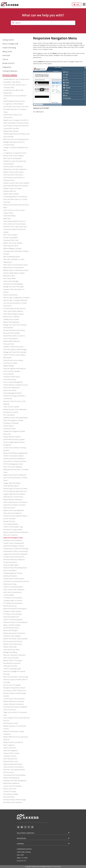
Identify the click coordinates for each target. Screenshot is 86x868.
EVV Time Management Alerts (13, 464)
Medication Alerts (9, 276)
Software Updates (10, 75)
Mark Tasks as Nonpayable (12, 158)
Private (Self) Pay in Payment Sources (16, 385)
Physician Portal (9, 344)
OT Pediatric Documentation (13, 603)
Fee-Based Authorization (12, 377)
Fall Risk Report (9, 426)
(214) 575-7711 (22, 861)
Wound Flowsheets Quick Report (14, 330)
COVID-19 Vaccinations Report (14, 456)
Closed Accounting (10, 791)
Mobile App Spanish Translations (14, 633)
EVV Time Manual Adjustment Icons (15, 491)
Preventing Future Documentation (15, 775)
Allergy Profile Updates (11, 131)
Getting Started (8, 40)
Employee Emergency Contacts (14, 546)
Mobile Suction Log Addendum (14, 510)
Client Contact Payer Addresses (14, 590)
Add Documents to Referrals (13, 167)
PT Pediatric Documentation (13, 614)
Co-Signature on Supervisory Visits (15, 153)
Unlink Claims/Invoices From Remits (15, 502)
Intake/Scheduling (9, 48)
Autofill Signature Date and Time (14, 101)
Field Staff (6, 55)
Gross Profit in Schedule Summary (15, 461)
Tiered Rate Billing (9, 216)
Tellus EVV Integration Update (13, 420)
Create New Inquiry (10, 379)
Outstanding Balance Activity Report (15, 197)
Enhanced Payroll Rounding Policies (15, 568)
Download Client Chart (11, 240)
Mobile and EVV (8, 63)
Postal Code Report (10, 570)
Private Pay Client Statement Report (15, 516)
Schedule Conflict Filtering (12, 611)
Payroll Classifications (11, 295)
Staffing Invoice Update (11, 319)
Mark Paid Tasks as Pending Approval (16, 139)
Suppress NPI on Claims (11, 753)
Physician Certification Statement (14, 655)
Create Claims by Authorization (14, 579)
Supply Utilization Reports (12, 437)
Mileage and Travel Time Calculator (15, 352)
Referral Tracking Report (11, 778)
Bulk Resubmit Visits (10, 606)
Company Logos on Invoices (13, 600)
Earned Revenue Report (11, 628)
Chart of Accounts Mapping (13, 467)
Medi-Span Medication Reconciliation (16, 186)
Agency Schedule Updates (12, 625)
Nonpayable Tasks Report (12, 82)
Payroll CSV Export (10, 748)
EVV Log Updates (9, 415)
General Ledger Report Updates (14, 273)
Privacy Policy (57, 867)
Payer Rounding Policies (11, 617)
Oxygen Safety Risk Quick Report (14, 494)
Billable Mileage (9, 366)
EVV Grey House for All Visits (13, 641)
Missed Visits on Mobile (11, 317)
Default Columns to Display (13, 188)
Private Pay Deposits (10, 562)
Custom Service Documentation (14, 699)
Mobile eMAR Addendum (12, 341)
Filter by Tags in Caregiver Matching (15, 300)
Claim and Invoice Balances (13, 513)
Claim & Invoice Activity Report (14, 767)
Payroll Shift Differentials (12, 388)
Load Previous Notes (10, 363)
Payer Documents (9, 508)
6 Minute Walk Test (10, 191)
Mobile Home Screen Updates (14, 156)
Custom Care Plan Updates (13, 786)
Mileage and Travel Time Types (14, 287)
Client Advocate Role (10, 759)
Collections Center (10, 429)
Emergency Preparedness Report (14, 688)
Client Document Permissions (13, 175)
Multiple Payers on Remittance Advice (16, 270)
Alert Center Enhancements (13, 592)
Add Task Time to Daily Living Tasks (15, 227)
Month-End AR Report (11, 630)
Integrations (7, 67)
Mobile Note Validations (12, 783)
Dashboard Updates (10, 576)
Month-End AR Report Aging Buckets (15, 453)
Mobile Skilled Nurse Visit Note (14, 701)
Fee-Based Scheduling (11, 423)
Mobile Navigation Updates (13, 248)
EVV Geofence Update (11, 794)
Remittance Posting (10, 584)
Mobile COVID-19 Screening (13, 660)
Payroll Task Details (10, 390)
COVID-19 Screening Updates (13, 587)
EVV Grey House (9, 772)
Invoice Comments (10, 519)
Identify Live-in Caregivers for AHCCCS (16, 120)
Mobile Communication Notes (13, 172)
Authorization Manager (11, 281)
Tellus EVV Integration (11, 751)
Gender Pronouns (9, 521)
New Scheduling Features (12, 257)
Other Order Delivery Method (13, 311)
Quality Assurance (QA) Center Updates (16, 183)
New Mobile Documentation (13, 802)
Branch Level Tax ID (10, 789)
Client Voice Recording (11, 658)
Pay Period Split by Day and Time (14, 308)
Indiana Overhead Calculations (14, 704)
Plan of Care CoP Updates (12, 685)
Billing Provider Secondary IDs (13, 742)
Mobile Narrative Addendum (13, 499)
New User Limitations (11, 535)
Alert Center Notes (10, 278)
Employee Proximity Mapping (13, 284)
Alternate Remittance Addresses (14, 560)
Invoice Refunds (9, 374)
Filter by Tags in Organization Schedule (16, 298)
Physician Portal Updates (12, 333)
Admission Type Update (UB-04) (14, 770)
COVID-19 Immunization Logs (13, 527)
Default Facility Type (10, 647)
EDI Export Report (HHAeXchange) (15, 800)
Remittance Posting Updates (13, 530)
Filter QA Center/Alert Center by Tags (16, 677)
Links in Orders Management (13, 382)
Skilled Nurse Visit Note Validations (15, 169)
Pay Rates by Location (11, 412)
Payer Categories (9, 745)
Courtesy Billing (8, 595)
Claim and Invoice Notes (12, 650)
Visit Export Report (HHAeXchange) (15, 349)
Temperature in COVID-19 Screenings (16, 549)
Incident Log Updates (11, 238)
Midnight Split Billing (10, 652)
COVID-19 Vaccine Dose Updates (14, 355)
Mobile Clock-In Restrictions (13, 644)
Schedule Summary (10, 756)
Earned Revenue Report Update (14, 439)
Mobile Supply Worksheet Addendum (16, 532)
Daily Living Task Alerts (11, 246)
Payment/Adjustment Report (13, 764)
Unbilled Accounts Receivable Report (16, 418)
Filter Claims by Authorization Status (16, 265)
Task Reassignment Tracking (13, 573)
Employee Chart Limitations (13, 540)
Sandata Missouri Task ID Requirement (16, 79)
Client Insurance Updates (12, 371)
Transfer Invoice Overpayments (14, 543)
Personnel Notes (9, 797)
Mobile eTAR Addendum (11, 322)
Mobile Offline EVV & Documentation (16, 737)
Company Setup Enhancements (14, 557)
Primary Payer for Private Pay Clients (15, 489)
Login (77, 4)
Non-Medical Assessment (12, 663)
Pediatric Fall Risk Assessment (13, 347)
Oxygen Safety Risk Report (12, 483)
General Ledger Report (11, 565)
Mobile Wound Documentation (14, 268)
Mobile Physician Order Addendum (15, 409)
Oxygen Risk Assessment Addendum (16, 554)
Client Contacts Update (11, 407)
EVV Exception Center (11, 723)
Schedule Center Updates (12, 636)
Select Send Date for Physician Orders (16, 123)
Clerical (5, 59)
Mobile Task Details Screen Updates (16, 639)
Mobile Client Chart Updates (13, 243)
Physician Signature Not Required (14, 369)
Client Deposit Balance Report (14, 314)
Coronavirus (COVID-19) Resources (15, 690)
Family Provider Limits (11, 761)
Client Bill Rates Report (11, 486)
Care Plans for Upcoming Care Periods (16, 581)
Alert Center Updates (10, 235)
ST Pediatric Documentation (13, 598)
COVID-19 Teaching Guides (12, 669)
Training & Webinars (10, 71)
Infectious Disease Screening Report (15, 622)
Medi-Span (7, 218)
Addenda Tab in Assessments (13, 497)
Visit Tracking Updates (11, 524)
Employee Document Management (15, 781)
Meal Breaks (8, 358)
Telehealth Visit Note (10, 666)
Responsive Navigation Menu (13, 538)
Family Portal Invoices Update (13, 360)
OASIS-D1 (7, 740)
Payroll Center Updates (11, 194)
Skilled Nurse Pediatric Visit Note (14, 505)
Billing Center (7, 52)
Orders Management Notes (13, 393)
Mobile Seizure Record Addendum (15, 475)
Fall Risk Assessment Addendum (14, 459)
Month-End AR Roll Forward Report (15, 609)
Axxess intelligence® (10, 44)
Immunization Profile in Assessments (16, 551)
